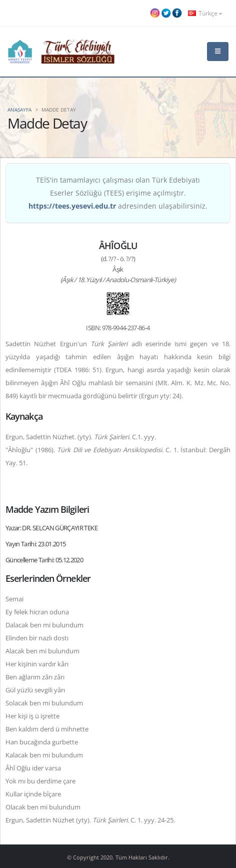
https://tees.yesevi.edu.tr (72, 206)
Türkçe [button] (205, 13)
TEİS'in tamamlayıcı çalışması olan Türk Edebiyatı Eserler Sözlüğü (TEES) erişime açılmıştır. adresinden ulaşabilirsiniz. (118, 193)
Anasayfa (19, 110)
